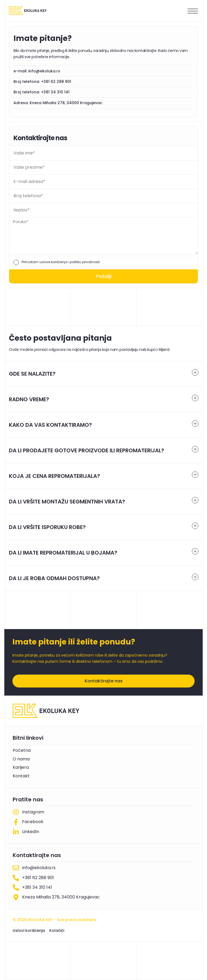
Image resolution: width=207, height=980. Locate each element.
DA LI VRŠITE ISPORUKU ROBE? (47, 527)
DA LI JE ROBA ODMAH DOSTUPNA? (54, 578)
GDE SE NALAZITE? (32, 374)
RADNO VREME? (29, 399)
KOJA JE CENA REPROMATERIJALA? (54, 476)
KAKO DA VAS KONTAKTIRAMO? (50, 425)
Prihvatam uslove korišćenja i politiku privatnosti (61, 262)
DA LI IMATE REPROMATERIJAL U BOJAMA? (63, 553)
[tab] (103, 374)
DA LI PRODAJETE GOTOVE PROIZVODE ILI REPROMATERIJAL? (87, 450)
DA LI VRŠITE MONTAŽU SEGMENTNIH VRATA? (67, 502)
